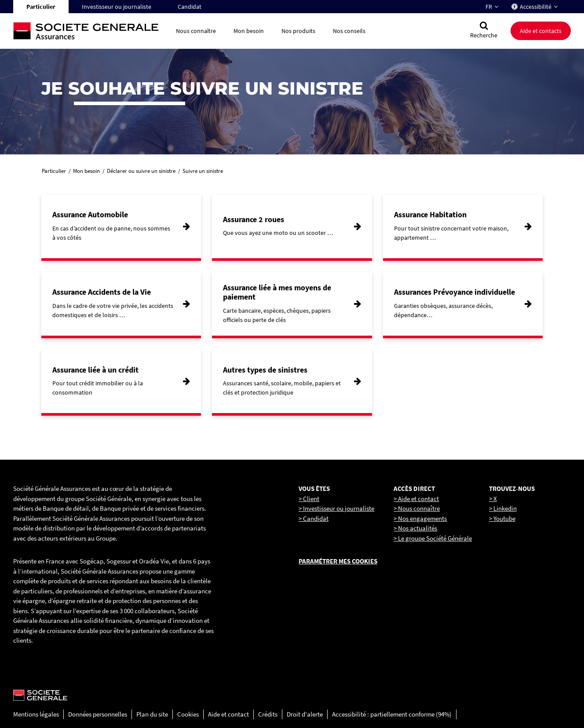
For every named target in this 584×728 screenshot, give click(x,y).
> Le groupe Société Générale (433, 538)
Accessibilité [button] (536, 7)
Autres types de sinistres (265, 370)
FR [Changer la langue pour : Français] (489, 7)
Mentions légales (36, 714)
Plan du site (152, 714)
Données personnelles (98, 714)
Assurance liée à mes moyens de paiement (277, 292)
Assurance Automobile (90, 214)
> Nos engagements (420, 518)
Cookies (188, 714)
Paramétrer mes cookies (338, 561)
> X (493, 499)
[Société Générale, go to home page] (90, 31)
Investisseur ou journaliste (117, 7)
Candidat (190, 7)
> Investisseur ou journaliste (336, 508)
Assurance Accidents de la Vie (102, 292)
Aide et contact (228, 714)
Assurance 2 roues (254, 219)
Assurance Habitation (430, 214)
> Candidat (314, 518)
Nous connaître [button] (196, 31)
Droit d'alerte (305, 714)
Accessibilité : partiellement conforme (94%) (392, 714)
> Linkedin (503, 508)
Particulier (41, 7)
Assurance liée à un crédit (95, 370)
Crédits (268, 714)
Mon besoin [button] (249, 31)
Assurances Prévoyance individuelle (454, 292)
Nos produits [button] (298, 31)
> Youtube (502, 518)
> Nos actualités (415, 528)
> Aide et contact (416, 499)
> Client (309, 499)
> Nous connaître (417, 508)
